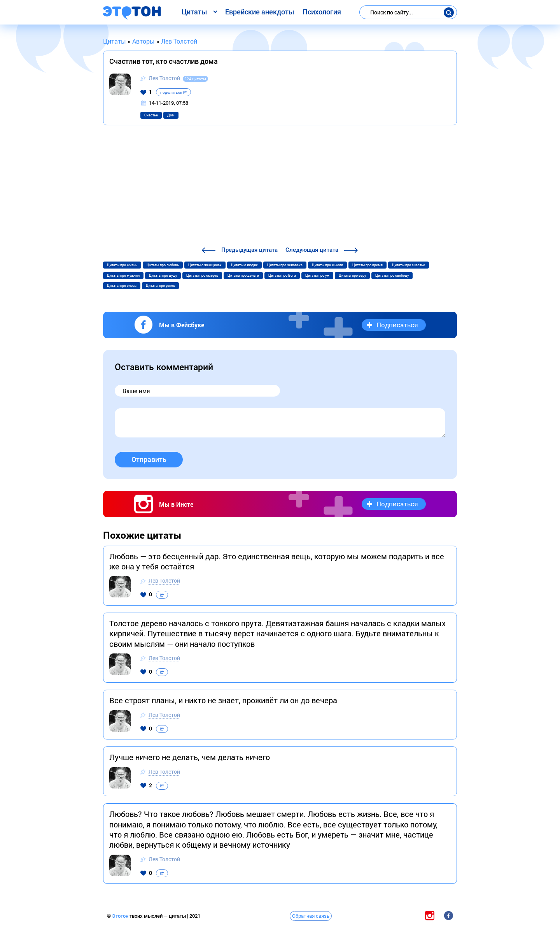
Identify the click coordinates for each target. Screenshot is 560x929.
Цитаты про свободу (392, 276)
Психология (322, 12)
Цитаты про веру (352, 276)
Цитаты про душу (163, 276)
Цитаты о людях (244, 265)
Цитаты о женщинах (205, 265)
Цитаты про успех (160, 286)
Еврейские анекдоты (260, 12)
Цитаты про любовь (163, 265)
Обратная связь (311, 916)
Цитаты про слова (122, 286)
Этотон (121, 916)
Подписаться (397, 325)
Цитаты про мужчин (123, 276)
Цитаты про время (367, 265)
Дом (171, 115)
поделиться (173, 92)
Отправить (149, 459)
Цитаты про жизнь (122, 265)
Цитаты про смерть (202, 276)
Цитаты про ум (317, 276)
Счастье (151, 115)
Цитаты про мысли (327, 265)
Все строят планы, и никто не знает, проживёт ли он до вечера (223, 700)
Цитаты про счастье (409, 265)
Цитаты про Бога (282, 276)
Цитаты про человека (285, 265)
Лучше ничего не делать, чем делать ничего (190, 757)
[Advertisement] (280, 187)
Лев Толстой (164, 78)
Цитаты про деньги (243, 276)
